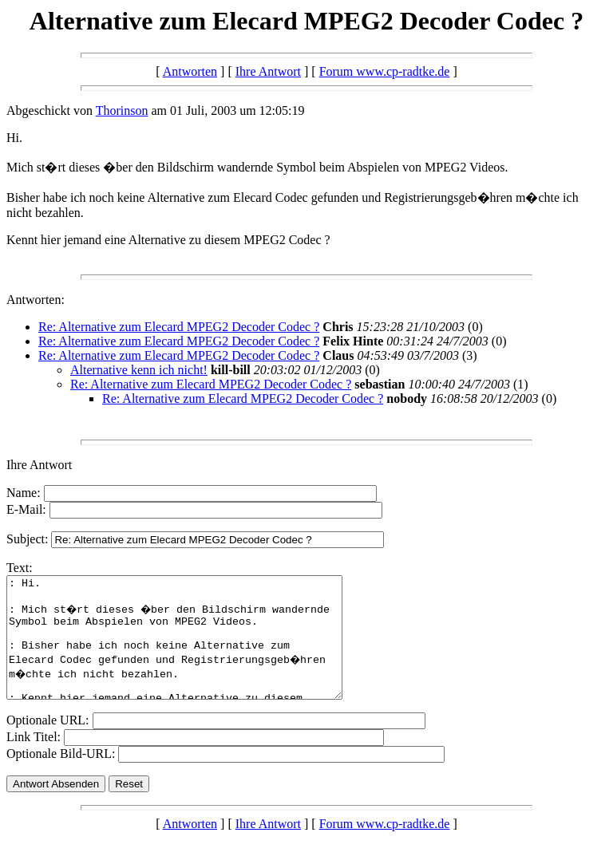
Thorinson (122, 110)
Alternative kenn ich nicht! (139, 370)
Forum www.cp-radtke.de (385, 71)
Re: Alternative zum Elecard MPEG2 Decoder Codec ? (179, 327)
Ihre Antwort (268, 71)
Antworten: (36, 300)
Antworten (190, 71)
